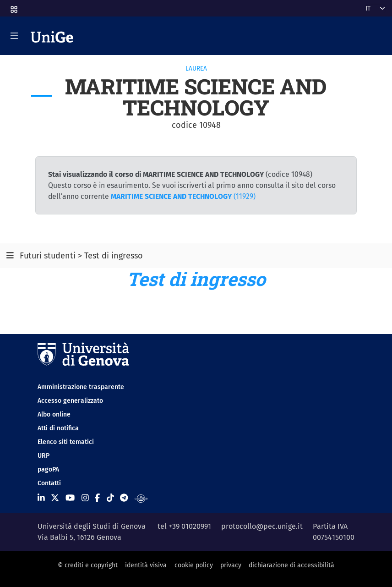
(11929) (183, 196)
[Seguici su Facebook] (97, 498)
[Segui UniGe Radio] (141, 498)
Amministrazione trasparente (81, 387)
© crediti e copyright (88, 565)
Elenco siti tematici (66, 442)
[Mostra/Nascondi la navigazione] (14, 36)
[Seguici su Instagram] (85, 498)
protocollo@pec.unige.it (262, 526)
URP (44, 456)
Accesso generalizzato (70, 401)
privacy (231, 565)
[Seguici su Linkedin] (41, 498)
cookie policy (194, 565)
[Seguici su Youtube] (70, 498)
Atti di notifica (58, 428)
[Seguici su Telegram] (124, 498)
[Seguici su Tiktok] (110, 498)
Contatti (49, 483)
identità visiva (146, 565)
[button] (13, 7)
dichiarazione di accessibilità (291, 565)
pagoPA (48, 469)
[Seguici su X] (55, 498)
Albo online (54, 414)
